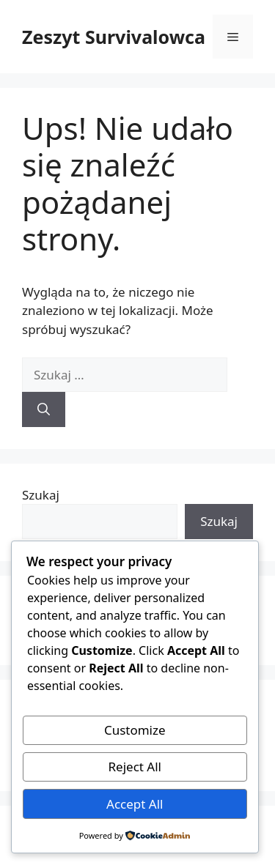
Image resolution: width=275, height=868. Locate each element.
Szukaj (41, 495)
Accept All (135, 804)
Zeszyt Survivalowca (114, 37)
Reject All (135, 767)
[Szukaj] (44, 409)
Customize (135, 730)
